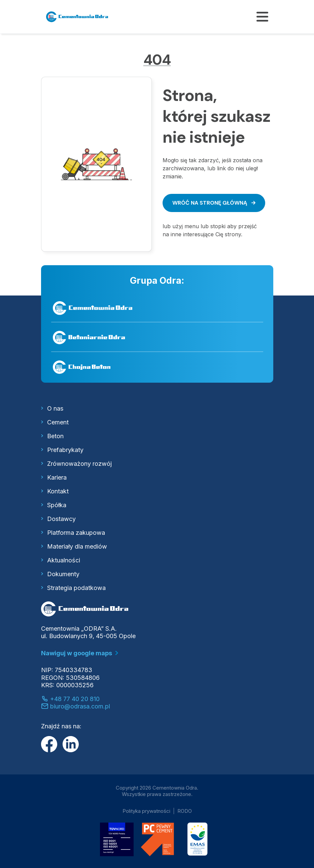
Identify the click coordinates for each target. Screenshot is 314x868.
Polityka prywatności (146, 811)
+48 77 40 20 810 (70, 699)
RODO (185, 811)
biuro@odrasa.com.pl (76, 706)
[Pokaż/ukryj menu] (262, 17)
